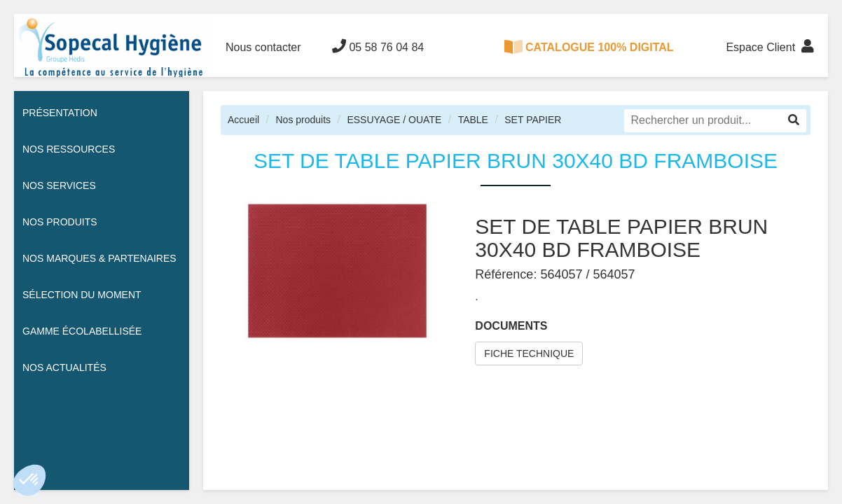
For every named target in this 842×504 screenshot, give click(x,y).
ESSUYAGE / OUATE (394, 120)
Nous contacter (263, 47)
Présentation (60, 113)
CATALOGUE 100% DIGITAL (589, 47)
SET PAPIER (533, 120)
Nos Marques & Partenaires (99, 258)
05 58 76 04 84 (378, 46)
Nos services (59, 185)
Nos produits (303, 120)
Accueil (243, 120)
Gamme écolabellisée (82, 331)
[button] (29, 480)
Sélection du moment (82, 295)
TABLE (473, 120)
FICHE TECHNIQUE (529, 353)
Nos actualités (64, 367)
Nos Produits (60, 222)
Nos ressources (69, 149)
